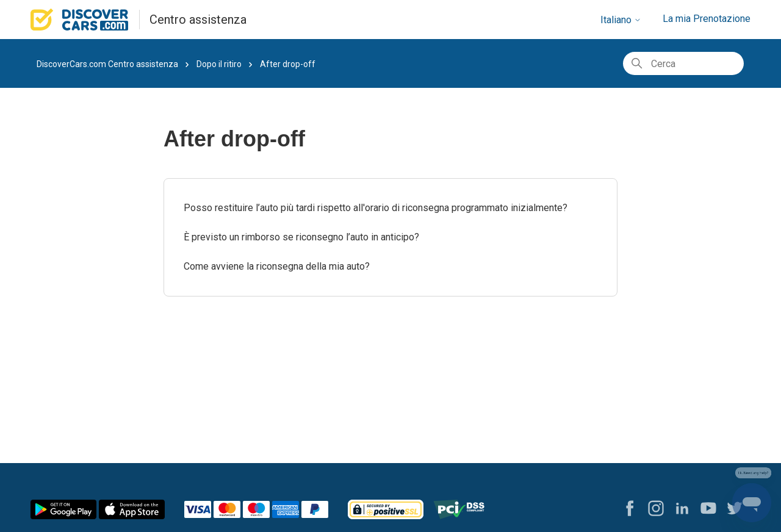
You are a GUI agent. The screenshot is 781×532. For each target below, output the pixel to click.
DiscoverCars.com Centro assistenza (107, 64)
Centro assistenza (198, 20)
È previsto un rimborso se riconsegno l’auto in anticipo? (301, 237)
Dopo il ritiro (219, 64)
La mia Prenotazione (707, 19)
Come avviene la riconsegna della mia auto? (277, 266)
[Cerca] (683, 63)
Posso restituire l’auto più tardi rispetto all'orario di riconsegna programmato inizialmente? (376, 208)
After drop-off (288, 64)
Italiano (621, 20)
